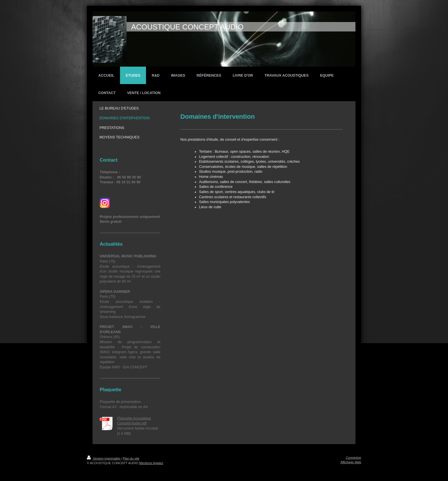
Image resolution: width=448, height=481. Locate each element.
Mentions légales (151, 463)
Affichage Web (351, 462)
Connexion (354, 458)
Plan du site (131, 458)
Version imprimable (104, 458)
